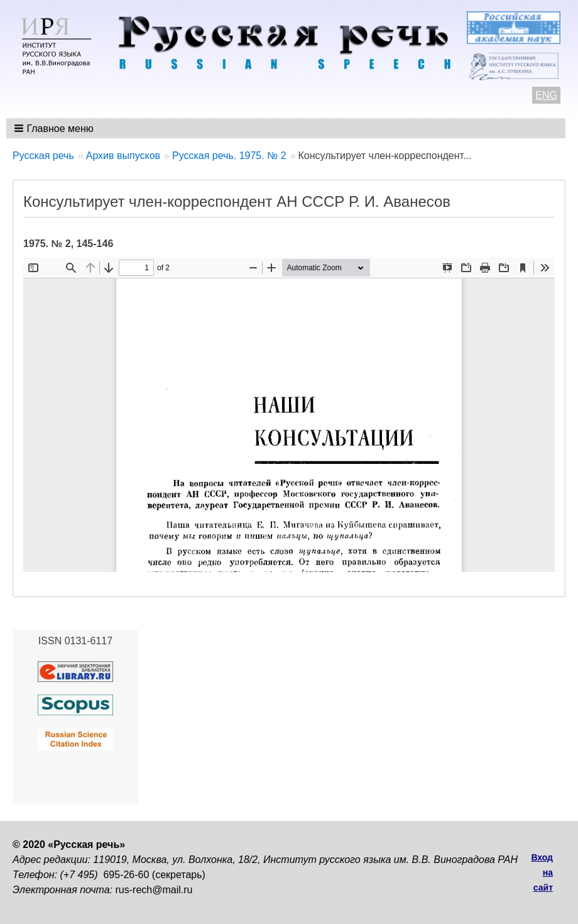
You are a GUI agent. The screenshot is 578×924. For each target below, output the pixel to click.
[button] (55, 128)
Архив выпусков (123, 156)
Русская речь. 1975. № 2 (229, 156)
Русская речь (43, 156)
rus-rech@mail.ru (154, 890)
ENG (546, 95)
